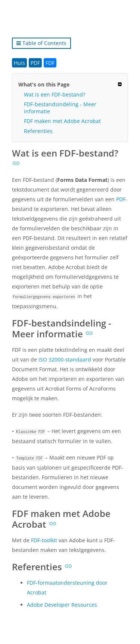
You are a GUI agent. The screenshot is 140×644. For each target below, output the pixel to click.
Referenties (38, 131)
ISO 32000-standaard (65, 359)
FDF (50, 63)
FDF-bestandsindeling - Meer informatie (60, 108)
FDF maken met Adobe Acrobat (62, 121)
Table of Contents (41, 43)
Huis (19, 63)
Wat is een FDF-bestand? (55, 94)
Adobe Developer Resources (62, 605)
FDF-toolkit (44, 540)
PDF (35, 63)
